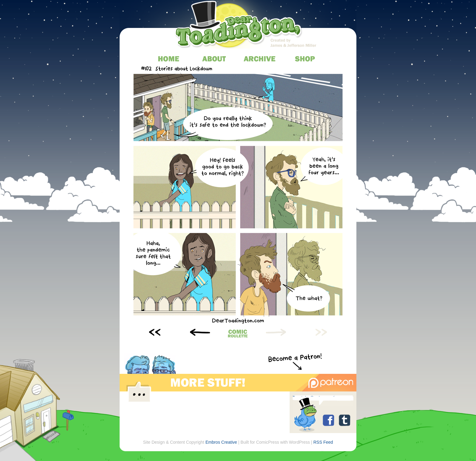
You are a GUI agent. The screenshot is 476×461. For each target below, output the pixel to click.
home (169, 59)
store (306, 59)
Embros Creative (221, 442)
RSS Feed (323, 442)
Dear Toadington (239, 26)
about (214, 59)
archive (260, 59)
